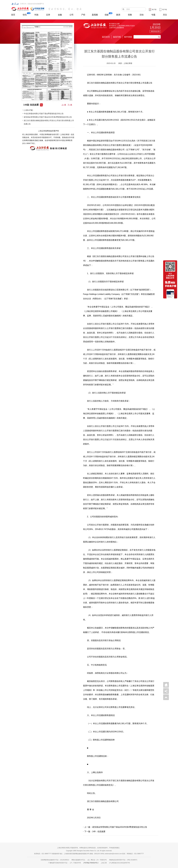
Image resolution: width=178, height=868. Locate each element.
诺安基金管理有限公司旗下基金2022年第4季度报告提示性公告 (48, 117)
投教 (130, 15)
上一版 (64, 105)
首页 (13, 15)
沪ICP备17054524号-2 (91, 863)
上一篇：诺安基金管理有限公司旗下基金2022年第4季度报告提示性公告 (116, 827)
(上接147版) (28, 110)
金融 (60, 15)
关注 (165, 15)
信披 (107, 15)
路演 (118, 15)
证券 (48, 15)
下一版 (70, 105)
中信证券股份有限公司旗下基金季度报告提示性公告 (44, 114)
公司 (71, 15)
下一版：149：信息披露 (95, 831)
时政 (36, 15)
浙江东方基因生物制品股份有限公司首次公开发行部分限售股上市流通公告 (49, 122)
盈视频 (95, 15)
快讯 (25, 15)
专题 (153, 15)
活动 (142, 15)
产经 (83, 15)
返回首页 (106, 37)
